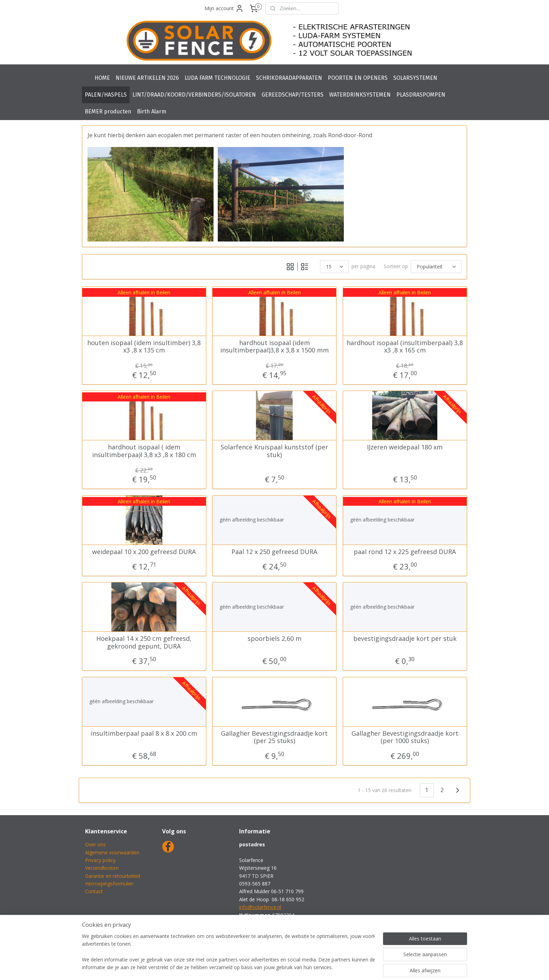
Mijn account (224, 8)
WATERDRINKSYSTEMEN (360, 95)
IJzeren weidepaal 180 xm (405, 447)
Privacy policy (100, 860)
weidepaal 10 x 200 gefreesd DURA (144, 552)
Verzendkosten (102, 868)
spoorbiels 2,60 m (274, 639)
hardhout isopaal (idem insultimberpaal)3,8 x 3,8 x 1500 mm (274, 346)
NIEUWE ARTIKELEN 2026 (147, 78)
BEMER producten (108, 111)
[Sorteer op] (436, 267)
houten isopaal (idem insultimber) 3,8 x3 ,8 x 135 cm (144, 346)
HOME (102, 78)
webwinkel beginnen (294, 967)
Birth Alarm (152, 111)
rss (267, 967)
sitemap (253, 967)
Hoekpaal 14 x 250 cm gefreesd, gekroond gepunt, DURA (144, 642)
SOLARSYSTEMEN (415, 78)
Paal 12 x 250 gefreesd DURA (274, 552)
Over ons (95, 844)
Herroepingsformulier (109, 884)
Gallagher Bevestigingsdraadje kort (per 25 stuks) (274, 737)
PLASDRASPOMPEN (421, 95)
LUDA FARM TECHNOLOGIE (217, 78)
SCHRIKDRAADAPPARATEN (289, 78)
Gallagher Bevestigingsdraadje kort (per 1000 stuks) (405, 737)
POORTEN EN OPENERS (358, 78)
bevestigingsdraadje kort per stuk (405, 639)
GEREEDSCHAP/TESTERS (293, 95)
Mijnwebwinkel (355, 967)
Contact (94, 891)
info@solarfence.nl (260, 907)
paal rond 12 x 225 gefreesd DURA (405, 552)
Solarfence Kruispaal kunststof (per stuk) (274, 451)
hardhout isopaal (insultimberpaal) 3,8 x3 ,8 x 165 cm (405, 346)
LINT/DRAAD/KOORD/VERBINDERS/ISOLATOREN (194, 95)
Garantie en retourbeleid (113, 876)
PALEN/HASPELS (106, 95)
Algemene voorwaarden (112, 852)
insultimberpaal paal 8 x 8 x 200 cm (144, 733)
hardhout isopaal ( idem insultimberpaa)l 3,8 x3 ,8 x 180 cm (144, 451)
